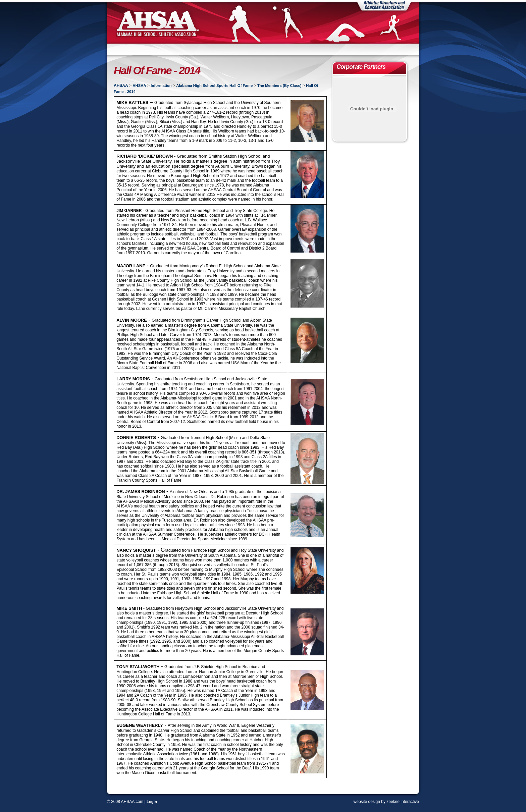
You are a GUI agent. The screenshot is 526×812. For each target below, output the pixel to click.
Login (152, 802)
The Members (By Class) (279, 86)
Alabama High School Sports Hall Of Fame (214, 86)
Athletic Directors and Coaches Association (384, 5)
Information (161, 86)
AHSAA (121, 86)
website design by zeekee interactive (386, 802)
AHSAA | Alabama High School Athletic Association (157, 23)
